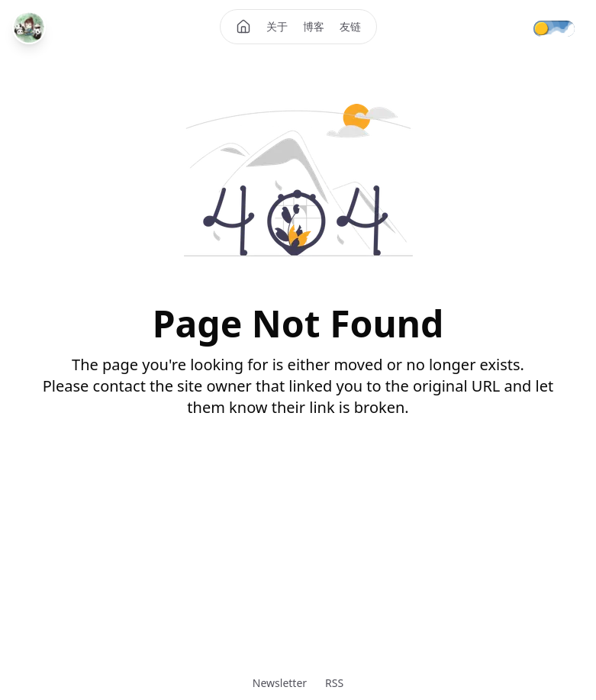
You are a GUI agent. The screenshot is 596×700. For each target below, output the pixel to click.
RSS (334, 683)
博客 (314, 26)
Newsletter (280, 683)
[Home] (243, 27)
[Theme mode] (564, 27)
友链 (350, 26)
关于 (277, 26)
